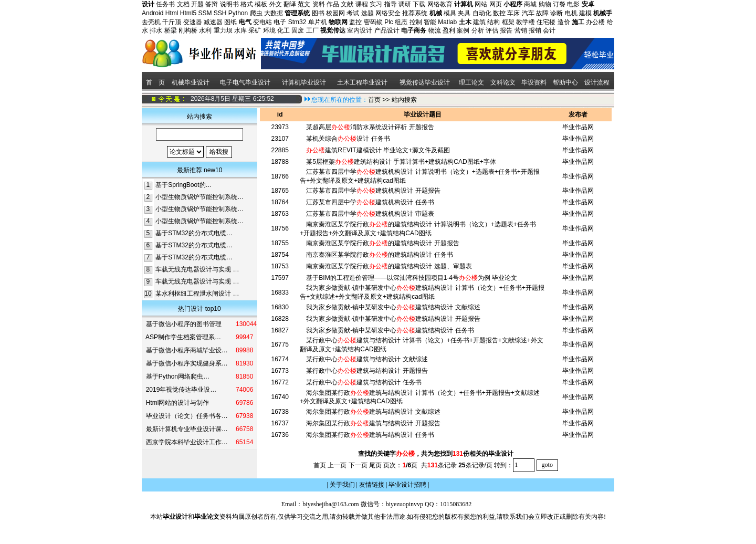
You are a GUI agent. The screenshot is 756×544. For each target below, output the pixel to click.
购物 (545, 4)
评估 (492, 30)
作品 (333, 4)
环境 (269, 30)
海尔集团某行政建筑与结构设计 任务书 (370, 435)
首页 (374, 100)
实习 (376, 4)
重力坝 (223, 30)
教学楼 (526, 22)
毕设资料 (534, 82)
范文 (304, 4)
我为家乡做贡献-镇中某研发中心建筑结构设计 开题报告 (393, 319)
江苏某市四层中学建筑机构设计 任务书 (370, 202)
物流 (435, 30)
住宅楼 (546, 22)
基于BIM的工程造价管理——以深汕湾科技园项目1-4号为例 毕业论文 (412, 278)
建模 (585, 13)
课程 (362, 4)
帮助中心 (565, 82)
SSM (205, 13)
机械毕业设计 (191, 82)
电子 (280, 22)
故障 (542, 13)
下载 (419, 4)
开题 (197, 4)
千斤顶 (172, 22)
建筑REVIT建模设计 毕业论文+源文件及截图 (378, 150)
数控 (499, 13)
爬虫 (256, 13)
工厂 (312, 30)
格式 (247, 4)
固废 (298, 30)
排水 (156, 30)
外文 (276, 4)
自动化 (482, 13)
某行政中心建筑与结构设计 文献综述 (367, 359)
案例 (463, 30)
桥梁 (171, 30)
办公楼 (595, 22)
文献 (347, 4)
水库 (240, 30)
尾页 (375, 465)
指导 (391, 4)
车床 (513, 13)
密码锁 (373, 22)
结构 (493, 22)
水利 (205, 30)
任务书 (165, 4)
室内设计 (360, 30)
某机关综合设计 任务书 (348, 139)
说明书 (229, 4)
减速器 (213, 22)
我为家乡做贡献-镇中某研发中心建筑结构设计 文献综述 (393, 307)
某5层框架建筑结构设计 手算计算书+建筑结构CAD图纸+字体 (401, 162)
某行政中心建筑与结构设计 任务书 (364, 382)
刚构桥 (188, 30)
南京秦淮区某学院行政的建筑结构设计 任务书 (379, 255)
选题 (367, 13)
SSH (220, 13)
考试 (353, 13)
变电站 (262, 22)
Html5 (188, 13)
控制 (416, 22)
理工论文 (471, 82)
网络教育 (440, 4)
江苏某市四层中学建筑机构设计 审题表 (370, 214)
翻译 (290, 4)
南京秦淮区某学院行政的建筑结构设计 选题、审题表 (389, 266)
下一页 (358, 465)
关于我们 (342, 485)
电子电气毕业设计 (245, 82)
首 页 (155, 82)
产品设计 (387, 30)
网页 (496, 4)
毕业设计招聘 (407, 485)
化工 (283, 30)
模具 (450, 13)
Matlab (447, 22)
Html (172, 13)
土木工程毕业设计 (362, 82)
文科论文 (503, 82)
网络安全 (388, 13)
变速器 (193, 22)
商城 (530, 4)
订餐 (559, 4)
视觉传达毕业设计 (425, 82)
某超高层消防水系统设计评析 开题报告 (370, 127)
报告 (506, 30)
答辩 (212, 4)
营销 (521, 30)
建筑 (479, 22)
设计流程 (598, 82)
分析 (478, 30)
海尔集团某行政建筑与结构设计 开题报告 (373, 423)
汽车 (528, 13)
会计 (549, 30)
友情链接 (372, 485)
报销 (535, 30)
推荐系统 (415, 13)
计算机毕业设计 (304, 82)
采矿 (255, 30)
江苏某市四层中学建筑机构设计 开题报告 (373, 191)
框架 (508, 22)
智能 (430, 22)
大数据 (274, 13)
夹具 (464, 13)
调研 (405, 4)
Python (238, 13)
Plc (389, 22)
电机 (571, 13)
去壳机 (151, 22)
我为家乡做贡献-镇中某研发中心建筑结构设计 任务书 (390, 330)
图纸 (230, 22)
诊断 (556, 13)
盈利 (449, 30)
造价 (564, 22)
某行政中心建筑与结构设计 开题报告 (367, 371)
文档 (183, 4)
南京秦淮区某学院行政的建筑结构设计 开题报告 (382, 243)
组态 (401, 22)
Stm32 (297, 22)
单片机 (318, 22)
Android (153, 13)
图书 (318, 13)
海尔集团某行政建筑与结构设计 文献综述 (373, 412)
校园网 (335, 13)
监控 (355, 22)
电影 (573, 4)
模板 (261, 4)
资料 (319, 4)
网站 (481, 4)
